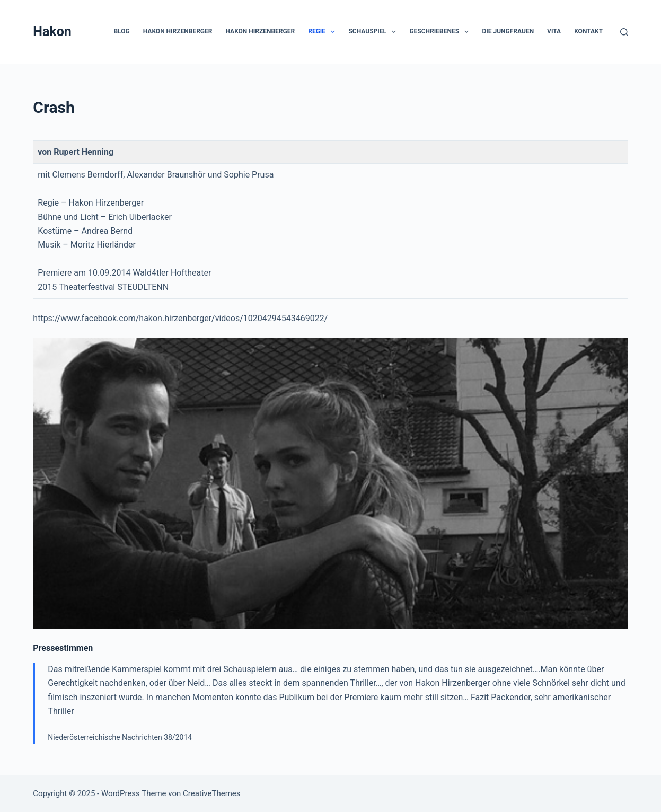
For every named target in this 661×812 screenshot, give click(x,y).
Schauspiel (374, 32)
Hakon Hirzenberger (178, 31)
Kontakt (588, 31)
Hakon (52, 32)
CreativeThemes (212, 793)
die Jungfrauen (508, 31)
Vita (554, 31)
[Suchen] (624, 32)
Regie (324, 32)
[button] (333, 32)
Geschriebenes (441, 32)
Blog (122, 31)
